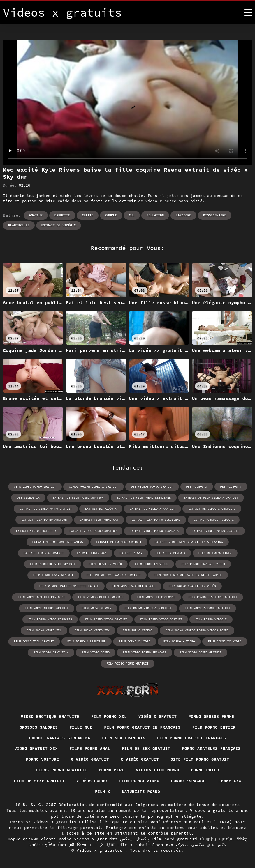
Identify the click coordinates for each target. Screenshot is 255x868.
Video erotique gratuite (50, 716)
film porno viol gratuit (34, 641)
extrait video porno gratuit (215, 531)
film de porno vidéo (215, 553)
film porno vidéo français (50, 619)
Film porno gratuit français (191, 738)
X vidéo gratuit (90, 759)
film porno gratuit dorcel (134, 586)
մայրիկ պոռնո (217, 839)
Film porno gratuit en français (142, 727)
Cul (132, 215)
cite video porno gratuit (35, 487)
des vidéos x (197, 487)
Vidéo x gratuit (158, 716)
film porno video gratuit (106, 619)
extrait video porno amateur (93, 531)
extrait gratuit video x (214, 520)
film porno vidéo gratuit (161, 619)
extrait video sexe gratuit (119, 542)
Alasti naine (56, 839)
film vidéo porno (96, 652)
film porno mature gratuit (47, 608)
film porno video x (211, 619)
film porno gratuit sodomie (101, 597)
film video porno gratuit (201, 652)
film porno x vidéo (179, 641)
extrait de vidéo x (59, 225)
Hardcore (183, 215)
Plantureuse (19, 225)
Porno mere (112, 770)
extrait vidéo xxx (92, 553)
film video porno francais (145, 652)
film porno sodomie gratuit (207, 608)
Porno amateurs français (211, 748)
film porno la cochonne (156, 597)
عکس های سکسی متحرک (201, 845)
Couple (111, 215)
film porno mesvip (96, 608)
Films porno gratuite (62, 770)
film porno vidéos (138, 630)
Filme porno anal (90, 748)
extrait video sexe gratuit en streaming (189, 542)
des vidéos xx (28, 498)
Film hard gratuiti (175, 839)
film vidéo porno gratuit (128, 664)
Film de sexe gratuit (39, 781)
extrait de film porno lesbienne (144, 498)
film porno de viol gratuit (53, 564)
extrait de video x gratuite (212, 509)
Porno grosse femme (211, 716)
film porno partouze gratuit (148, 608)
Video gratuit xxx (36, 748)
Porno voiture (43, 759)
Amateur (36, 215)
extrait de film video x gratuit (211, 498)
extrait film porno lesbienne (156, 520)
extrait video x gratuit (44, 553)
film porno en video (152, 564)
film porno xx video (225, 641)
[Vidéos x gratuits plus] (248, 13)
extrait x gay (131, 553)
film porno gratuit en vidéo (192, 586)
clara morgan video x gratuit (94, 487)
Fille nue (81, 727)
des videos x (231, 487)
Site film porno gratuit (200, 759)
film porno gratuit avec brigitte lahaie (188, 575)
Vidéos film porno (158, 770)
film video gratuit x (51, 652)
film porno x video (135, 641)
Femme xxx (230, 781)
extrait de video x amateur (152, 509)
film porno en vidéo (105, 564)
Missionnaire (215, 215)
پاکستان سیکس (135, 839)
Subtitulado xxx (154, 845)
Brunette (62, 215)
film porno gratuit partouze (41, 597)
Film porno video (139, 781)
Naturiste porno (141, 791)
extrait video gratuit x (36, 531)
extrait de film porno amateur (78, 498)
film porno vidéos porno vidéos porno (197, 630)
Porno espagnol (189, 781)
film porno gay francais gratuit (114, 575)
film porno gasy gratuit (53, 575)
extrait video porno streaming (58, 542)
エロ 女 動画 (102, 845)
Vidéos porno (92, 781)
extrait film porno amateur (44, 520)
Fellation (155, 215)
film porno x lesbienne (87, 641)
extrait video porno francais (154, 531)
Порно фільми (23, 839)
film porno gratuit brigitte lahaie (69, 586)
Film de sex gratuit (146, 748)
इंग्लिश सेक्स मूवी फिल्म (66, 845)
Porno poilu (205, 770)
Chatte (88, 215)
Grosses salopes (39, 727)
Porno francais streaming (60, 738)
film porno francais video (203, 564)
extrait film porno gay (99, 520)
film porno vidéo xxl (44, 630)
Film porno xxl (109, 716)
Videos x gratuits (96, 839)
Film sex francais (124, 738)
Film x (103, 791)
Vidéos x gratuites (101, 850)
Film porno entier (214, 727)
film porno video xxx (92, 630)
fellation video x (170, 553)
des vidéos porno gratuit (152, 487)
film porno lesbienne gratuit (213, 597)
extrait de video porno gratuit (46, 509)
